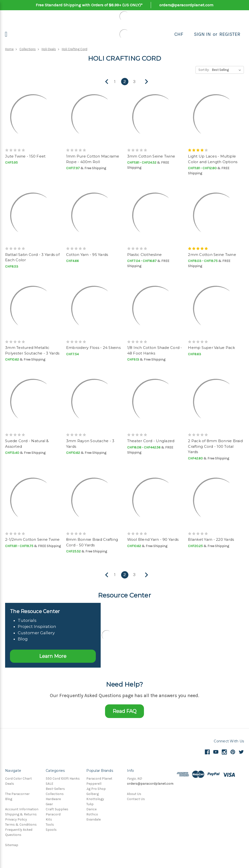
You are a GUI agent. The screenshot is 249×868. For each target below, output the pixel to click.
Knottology (95, 799)
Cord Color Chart (18, 779)
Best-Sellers (55, 789)
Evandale (93, 819)
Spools (51, 830)
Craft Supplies (57, 809)
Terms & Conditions (21, 825)
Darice (91, 809)
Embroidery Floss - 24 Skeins (93, 348)
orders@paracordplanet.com (186, 5)
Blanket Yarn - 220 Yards (211, 539)
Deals (10, 784)
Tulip (90, 804)
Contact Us (136, 799)
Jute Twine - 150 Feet (25, 156)
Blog (9, 799)
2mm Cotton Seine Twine (212, 255)
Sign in (202, 34)
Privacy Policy (16, 819)
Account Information (22, 809)
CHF (179, 34)
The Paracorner (17, 794)
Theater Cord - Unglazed (151, 441)
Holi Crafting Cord (75, 49)
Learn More (53, 656)
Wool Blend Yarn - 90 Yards (153, 539)
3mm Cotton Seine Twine (151, 156)
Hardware (53, 799)
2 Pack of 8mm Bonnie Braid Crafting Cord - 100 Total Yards (215, 446)
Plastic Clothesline (145, 255)
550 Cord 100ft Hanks (63, 779)
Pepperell (94, 784)
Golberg (93, 794)
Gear (49, 804)
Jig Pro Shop (96, 789)
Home (9, 49)
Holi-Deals (49, 49)
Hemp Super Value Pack (211, 348)
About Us (134, 794)
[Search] (189, 34)
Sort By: (204, 70)
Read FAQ (124, 711)
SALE (49, 784)
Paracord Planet (99, 779)
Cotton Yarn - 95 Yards (87, 255)
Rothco (92, 814)
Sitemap (12, 845)
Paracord (53, 814)
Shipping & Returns (21, 814)
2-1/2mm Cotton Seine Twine (32, 539)
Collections (28, 49)
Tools (50, 825)
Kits (49, 819)
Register (230, 34)
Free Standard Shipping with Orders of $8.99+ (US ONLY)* (89, 5)
